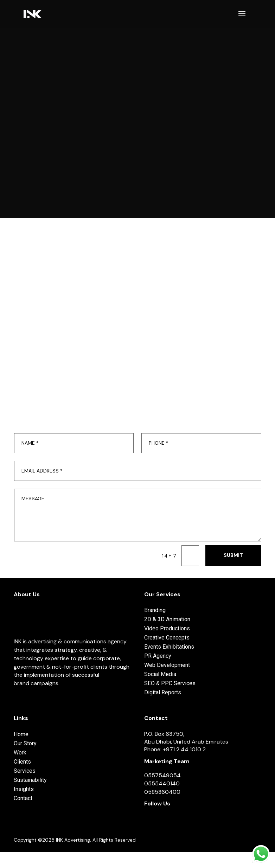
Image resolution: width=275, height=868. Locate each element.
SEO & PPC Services (170, 683)
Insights (24, 789)
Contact (23, 798)
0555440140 (162, 783)
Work (20, 753)
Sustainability (30, 780)
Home (21, 734)
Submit (233, 555)
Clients (22, 762)
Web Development (167, 665)
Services (25, 771)
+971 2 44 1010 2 (184, 749)
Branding (155, 610)
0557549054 (162, 775)
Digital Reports (163, 692)
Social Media (160, 674)
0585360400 (162, 792)
